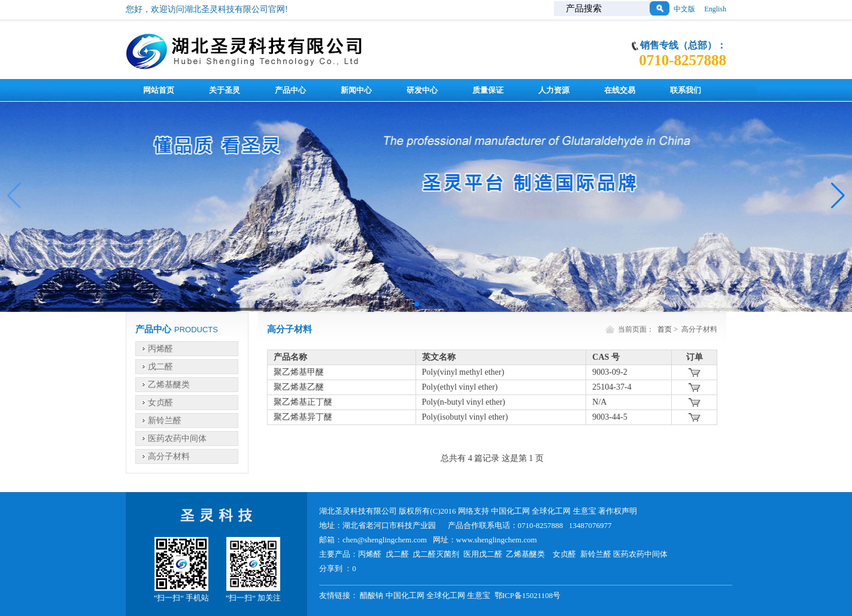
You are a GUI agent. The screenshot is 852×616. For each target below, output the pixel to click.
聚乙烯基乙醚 (299, 387)
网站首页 (159, 90)
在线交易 (620, 90)
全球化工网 (551, 511)
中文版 (684, 9)
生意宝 (585, 511)
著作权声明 (618, 511)
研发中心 (422, 90)
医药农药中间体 (177, 439)
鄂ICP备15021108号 (528, 595)
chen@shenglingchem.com (385, 540)
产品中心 (290, 90)
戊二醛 (160, 367)
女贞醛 (160, 403)
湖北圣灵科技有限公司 (359, 511)
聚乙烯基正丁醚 (303, 402)
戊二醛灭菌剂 (436, 554)
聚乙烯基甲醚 (299, 372)
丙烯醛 (160, 349)
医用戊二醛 (483, 554)
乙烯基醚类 (169, 385)
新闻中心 (356, 90)
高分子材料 (169, 456)
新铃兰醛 (165, 421)
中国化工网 (510, 511)
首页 (665, 329)
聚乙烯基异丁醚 (303, 417)
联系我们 (686, 90)
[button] (417, 304)
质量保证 (488, 90)
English (715, 9)
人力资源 (554, 90)
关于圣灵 (225, 90)
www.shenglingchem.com (497, 540)
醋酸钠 (372, 595)
